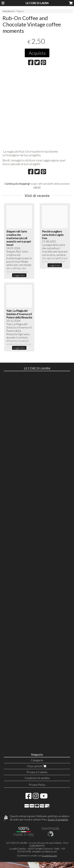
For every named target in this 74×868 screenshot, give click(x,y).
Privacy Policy (37, 785)
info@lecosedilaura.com (45, 851)
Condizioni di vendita (37, 778)
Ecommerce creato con (37, 855)
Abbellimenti (8, 11)
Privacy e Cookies (37, 772)
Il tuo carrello (37, 766)
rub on (37, 187)
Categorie (37, 760)
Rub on (20, 11)
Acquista (37, 53)
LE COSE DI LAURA (37, 3)
